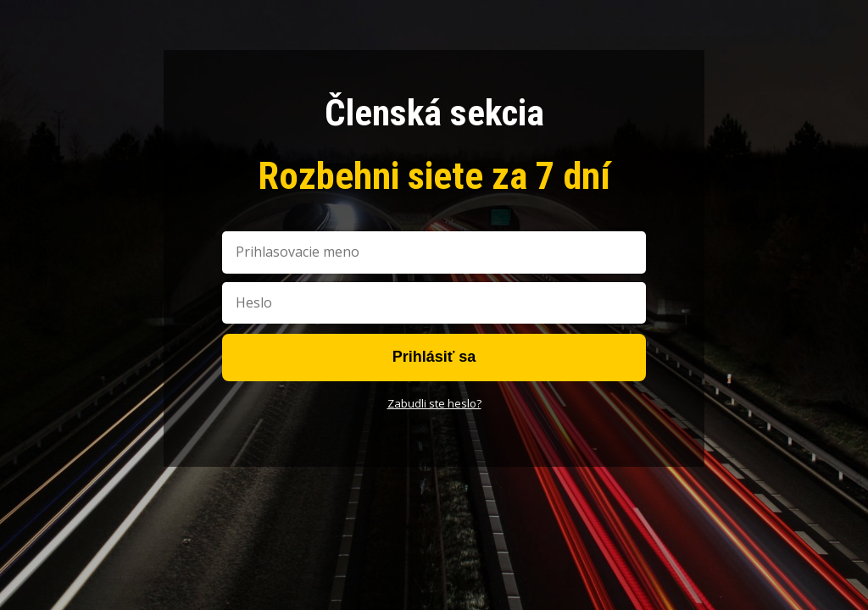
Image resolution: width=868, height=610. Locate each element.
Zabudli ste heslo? (434, 403)
